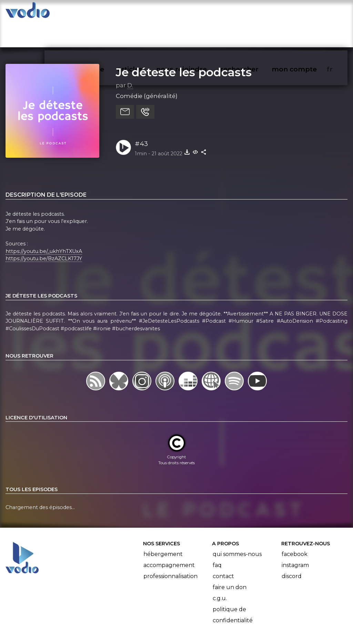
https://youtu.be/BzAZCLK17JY (44, 232)
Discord (292, 549)
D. (130, 58)
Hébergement (163, 527)
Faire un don (230, 560)
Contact (223, 549)
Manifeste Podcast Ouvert (196, 619)
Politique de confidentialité (233, 588)
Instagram (295, 538)
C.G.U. (220, 571)
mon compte (306, 12)
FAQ (217, 538)
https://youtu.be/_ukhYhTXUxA (44, 224)
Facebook (295, 527)
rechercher (252, 12)
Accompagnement (169, 538)
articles (145, 12)
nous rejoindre (196, 12)
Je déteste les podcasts (184, 45)
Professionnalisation (170, 549)
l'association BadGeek (117, 629)
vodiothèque (99, 12)
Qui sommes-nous (237, 527)
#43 (141, 117)
